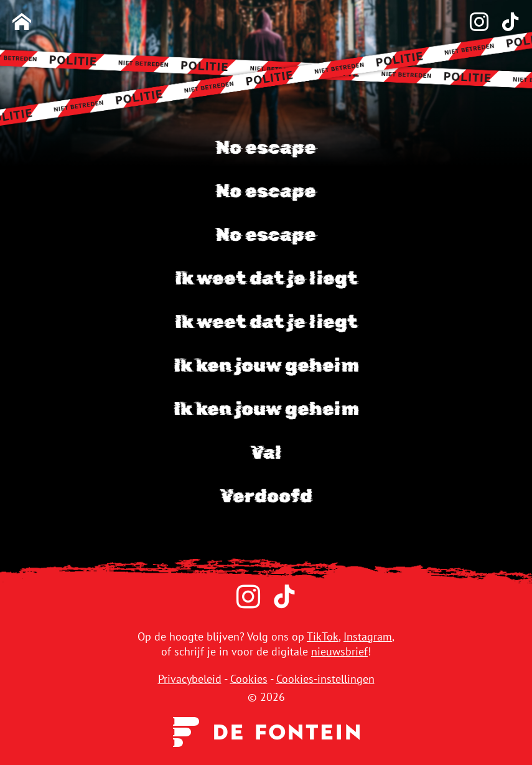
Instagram (368, 636)
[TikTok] (504, 23)
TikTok (323, 636)
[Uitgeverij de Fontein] (266, 730)
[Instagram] (473, 23)
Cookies (249, 679)
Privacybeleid (190, 679)
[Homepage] (22, 23)
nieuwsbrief (339, 651)
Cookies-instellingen (325, 679)
